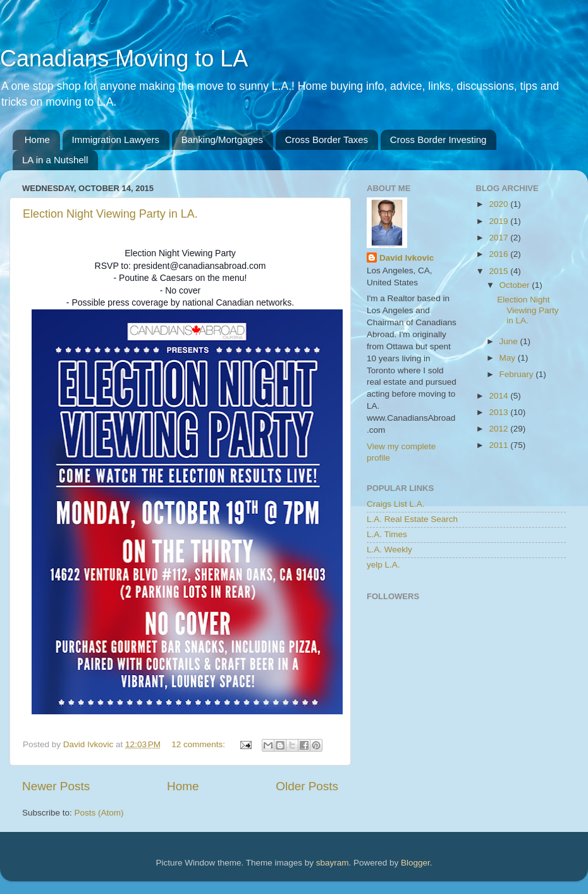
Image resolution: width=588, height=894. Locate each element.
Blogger (415, 863)
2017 (499, 238)
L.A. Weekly (389, 549)
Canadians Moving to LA (124, 59)
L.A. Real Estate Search (412, 519)
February (518, 374)
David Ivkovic (407, 258)
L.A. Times (387, 534)
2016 (499, 254)
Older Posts (307, 786)
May (509, 358)
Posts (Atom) (99, 813)
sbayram (333, 863)
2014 (499, 396)
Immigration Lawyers (116, 140)
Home (37, 140)
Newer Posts (56, 786)
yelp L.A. (383, 565)
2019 (499, 221)
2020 (499, 204)
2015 (499, 271)
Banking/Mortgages (222, 140)
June (510, 341)
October (516, 285)
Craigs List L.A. (396, 504)
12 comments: (199, 744)
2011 (499, 445)
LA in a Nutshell (55, 160)
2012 (499, 429)
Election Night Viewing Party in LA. (110, 214)
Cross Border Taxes (327, 140)
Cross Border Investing (438, 140)
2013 (499, 412)
